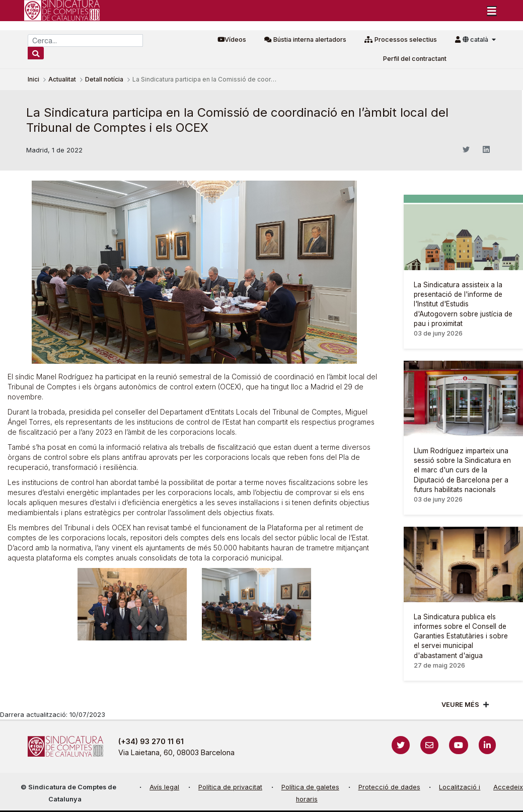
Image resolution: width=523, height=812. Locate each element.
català (476, 39)
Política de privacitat (230, 787)
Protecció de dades (389, 787)
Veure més (460, 705)
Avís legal (164, 787)
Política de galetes (310, 787)
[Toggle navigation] (492, 11)
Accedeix (508, 787)
